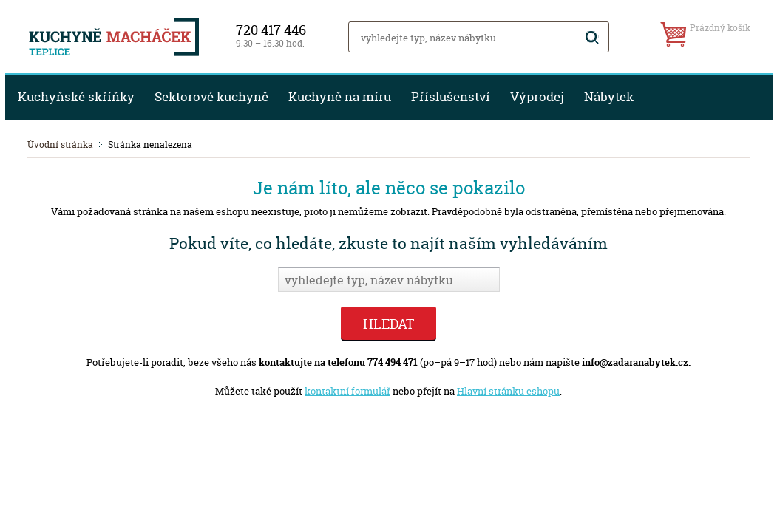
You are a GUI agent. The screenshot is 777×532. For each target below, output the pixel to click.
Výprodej (537, 97)
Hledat (388, 324)
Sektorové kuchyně (211, 97)
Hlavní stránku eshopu (508, 391)
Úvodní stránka (60, 144)
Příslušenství (451, 97)
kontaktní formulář (347, 391)
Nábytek (609, 97)
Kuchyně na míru (340, 97)
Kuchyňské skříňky (76, 97)
